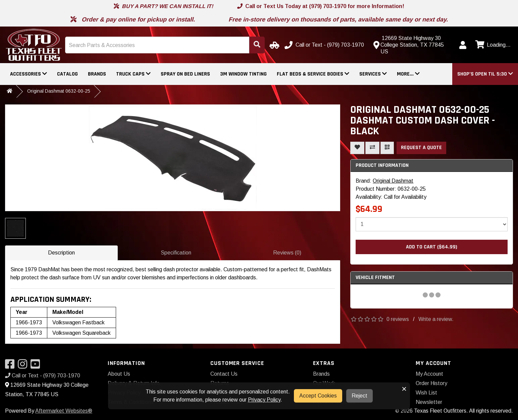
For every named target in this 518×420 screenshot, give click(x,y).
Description (61, 253)
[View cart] (492, 45)
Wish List (426, 393)
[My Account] (463, 45)
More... (408, 74)
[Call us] (325, 45)
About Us (119, 374)
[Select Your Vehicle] (273, 45)
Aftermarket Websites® (64, 411)
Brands (97, 74)
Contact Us (224, 374)
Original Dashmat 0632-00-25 (59, 91)
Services (373, 74)
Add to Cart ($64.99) (432, 247)
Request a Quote (421, 148)
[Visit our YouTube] (37, 366)
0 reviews (398, 319)
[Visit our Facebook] (11, 366)
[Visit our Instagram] (24, 366)
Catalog (67, 74)
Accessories (29, 74)
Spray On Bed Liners (185, 74)
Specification (176, 253)
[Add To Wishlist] (357, 148)
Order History (431, 383)
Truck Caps (133, 74)
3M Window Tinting (243, 74)
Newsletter (429, 402)
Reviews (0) (287, 253)
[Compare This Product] (372, 148)
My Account (429, 374)
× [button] (404, 389)
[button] (485, 74)
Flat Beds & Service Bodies (313, 74)
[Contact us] (412, 45)
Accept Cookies (318, 396)
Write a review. (436, 319)
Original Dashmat (393, 181)
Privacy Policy (264, 400)
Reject (359, 396)
